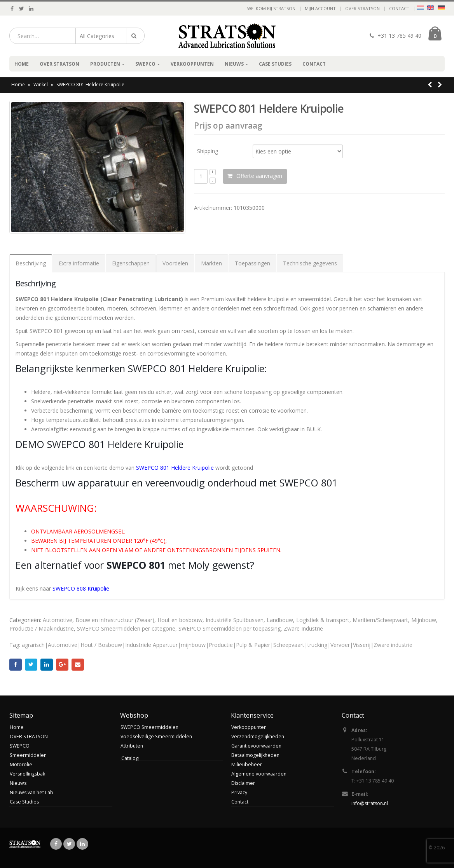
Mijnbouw (424, 620)
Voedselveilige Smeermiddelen (157, 736)
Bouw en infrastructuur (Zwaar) (115, 620)
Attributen (132, 746)
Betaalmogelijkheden (256, 755)
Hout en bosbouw (180, 620)
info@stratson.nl (371, 803)
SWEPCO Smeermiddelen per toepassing (230, 628)
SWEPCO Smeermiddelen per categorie (126, 628)
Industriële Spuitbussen (235, 620)
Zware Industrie (303, 628)
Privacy (239, 792)
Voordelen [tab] (175, 263)
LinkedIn (47, 665)
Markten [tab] (211, 263)
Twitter (31, 665)
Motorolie (21, 764)
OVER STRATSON (362, 8)
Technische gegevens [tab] (310, 263)
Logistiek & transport (323, 620)
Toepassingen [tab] (252, 263)
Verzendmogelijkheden (259, 736)
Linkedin (82, 844)
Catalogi (130, 758)
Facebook (16, 665)
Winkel (41, 85)
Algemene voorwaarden (259, 774)
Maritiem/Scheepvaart (380, 620)
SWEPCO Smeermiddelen (150, 727)
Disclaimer (243, 783)
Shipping (208, 151)
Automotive (58, 620)
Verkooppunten (192, 64)
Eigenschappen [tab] (131, 263)
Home (22, 64)
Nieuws (234, 64)
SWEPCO (145, 64)
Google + (62, 665)
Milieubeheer (247, 764)
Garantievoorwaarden (257, 746)
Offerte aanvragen (267, 176)
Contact (399, 8)
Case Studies (275, 64)
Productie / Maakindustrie (42, 628)
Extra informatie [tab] (79, 263)
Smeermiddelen (29, 755)
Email (78, 665)
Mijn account (320, 8)
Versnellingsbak (28, 774)
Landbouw (280, 620)
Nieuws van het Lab (32, 792)
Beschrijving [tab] (31, 263)
